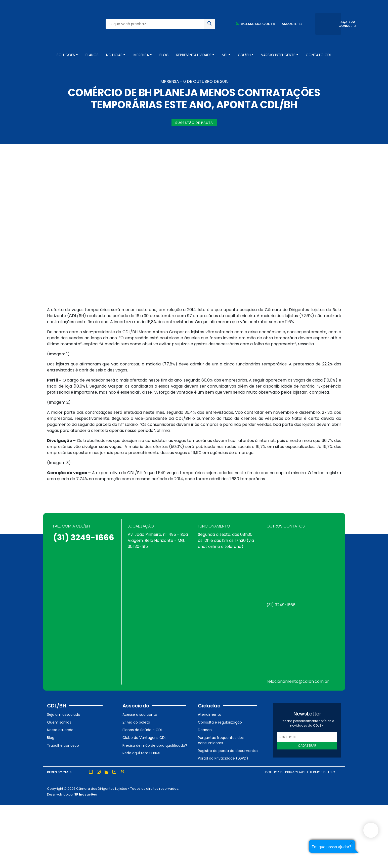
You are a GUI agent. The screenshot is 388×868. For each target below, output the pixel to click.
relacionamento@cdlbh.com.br (298, 681)
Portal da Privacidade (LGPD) (223, 758)
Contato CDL (319, 55)
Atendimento (210, 714)
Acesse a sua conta (140, 714)
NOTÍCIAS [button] (114, 55)
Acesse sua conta (255, 24)
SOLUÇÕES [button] (66, 55)
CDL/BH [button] (244, 55)
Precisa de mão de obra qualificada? (155, 745)
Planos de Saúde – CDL (142, 729)
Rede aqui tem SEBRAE (142, 752)
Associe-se (292, 24)
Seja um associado (64, 714)
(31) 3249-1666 (84, 537)
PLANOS (92, 55)
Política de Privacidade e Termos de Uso (300, 771)
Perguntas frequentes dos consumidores (221, 740)
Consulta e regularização (220, 722)
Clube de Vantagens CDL (144, 737)
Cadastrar (307, 745)
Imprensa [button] (141, 55)
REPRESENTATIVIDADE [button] (194, 55)
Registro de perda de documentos (228, 750)
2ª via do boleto (136, 722)
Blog (164, 55)
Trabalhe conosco (63, 745)
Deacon (205, 729)
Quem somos (59, 722)
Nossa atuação (60, 729)
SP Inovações (85, 794)
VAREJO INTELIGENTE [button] (278, 55)
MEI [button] (225, 55)
